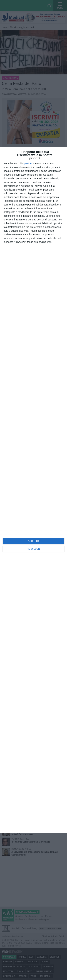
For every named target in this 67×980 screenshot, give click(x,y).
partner (28, 163)
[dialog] (33, 490)
